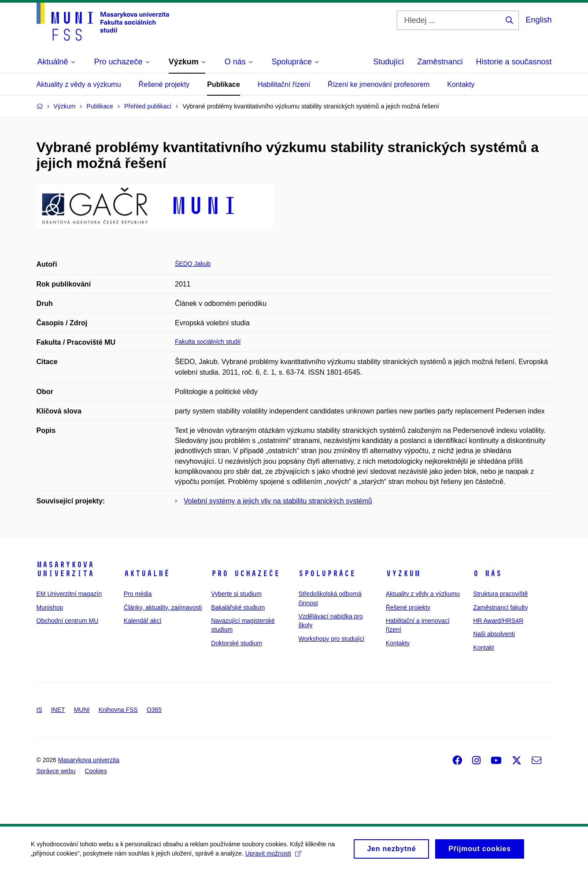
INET (58, 710)
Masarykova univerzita (65, 569)
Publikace (224, 84)
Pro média (138, 594)
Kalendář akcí (143, 621)
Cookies (96, 771)
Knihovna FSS (118, 710)
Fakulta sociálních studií (208, 342)
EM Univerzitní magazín (69, 594)
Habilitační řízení (284, 84)
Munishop (50, 607)
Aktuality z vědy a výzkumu (79, 84)
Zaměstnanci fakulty (501, 607)
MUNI (82, 710)
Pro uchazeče (245, 573)
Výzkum (403, 573)
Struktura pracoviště (501, 594)
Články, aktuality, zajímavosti (163, 607)
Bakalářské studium (238, 607)
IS (39, 710)
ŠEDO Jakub (193, 264)
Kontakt (483, 648)
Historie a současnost (514, 62)
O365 (154, 710)
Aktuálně (147, 573)
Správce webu (56, 771)
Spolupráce (327, 573)
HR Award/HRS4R (498, 621)
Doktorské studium (237, 643)
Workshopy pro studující (331, 639)
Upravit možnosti (273, 856)
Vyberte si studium (236, 594)
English (538, 20)
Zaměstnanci (440, 62)
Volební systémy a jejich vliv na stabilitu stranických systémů (278, 501)
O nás (487, 573)
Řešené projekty (164, 84)
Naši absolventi (494, 634)
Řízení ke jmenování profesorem (379, 84)
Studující (388, 62)
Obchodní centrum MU (68, 621)
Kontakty (461, 84)
